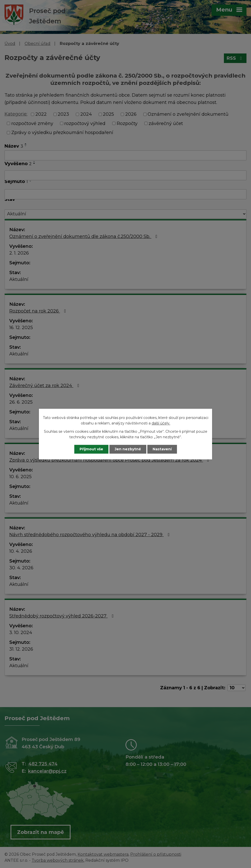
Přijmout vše (91, 449)
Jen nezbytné (128, 449)
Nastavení (162, 449)
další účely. (161, 423)
